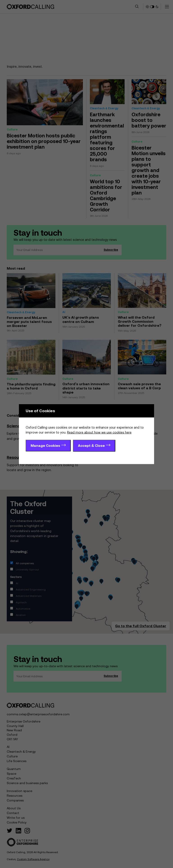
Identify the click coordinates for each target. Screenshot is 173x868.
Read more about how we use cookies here (99, 433)
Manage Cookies (45, 445)
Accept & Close (91, 445)
